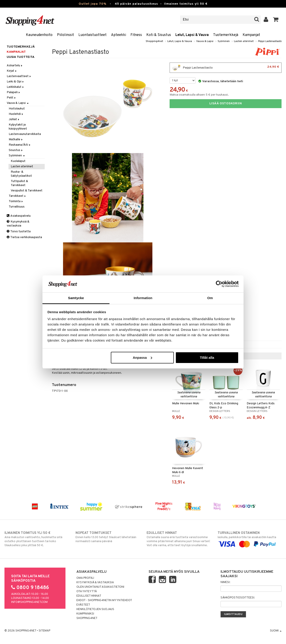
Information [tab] (143, 298)
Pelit (12, 98)
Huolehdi (16, 114)
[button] (276, 20)
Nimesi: (225, 582)
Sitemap (44, 631)
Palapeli (14, 92)
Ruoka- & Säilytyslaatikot (21, 174)
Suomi (276, 631)
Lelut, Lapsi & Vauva (192, 35)
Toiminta (16, 201)
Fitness (136, 35)
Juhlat (14, 119)
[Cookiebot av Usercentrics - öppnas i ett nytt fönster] (219, 284)
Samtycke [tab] (76, 298)
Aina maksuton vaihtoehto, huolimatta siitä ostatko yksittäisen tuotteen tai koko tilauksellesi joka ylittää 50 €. (36, 539)
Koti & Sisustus (159, 35)
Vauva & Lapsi (205, 41)
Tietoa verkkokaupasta (24, 237)
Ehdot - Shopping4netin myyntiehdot (104, 600)
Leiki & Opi (16, 82)
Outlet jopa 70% (93, 4)
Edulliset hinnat (89, 596)
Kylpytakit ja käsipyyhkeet (18, 127)
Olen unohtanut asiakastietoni (100, 587)
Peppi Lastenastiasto (270, 41)
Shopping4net (154, 41)
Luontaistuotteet (93, 35)
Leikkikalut (16, 87)
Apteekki (119, 35)
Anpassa (142, 358)
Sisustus (16, 150)
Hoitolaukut (17, 109)
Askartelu (15, 66)
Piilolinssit (65, 35)
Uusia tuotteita (21, 57)
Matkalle (16, 139)
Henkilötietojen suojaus (95, 609)
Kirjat (12, 71)
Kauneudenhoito (39, 35)
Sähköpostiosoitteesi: (238, 598)
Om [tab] (210, 298)
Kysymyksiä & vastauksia (18, 224)
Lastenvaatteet (19, 76)
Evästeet (83, 605)
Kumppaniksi (85, 614)
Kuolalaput (18, 161)
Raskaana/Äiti (20, 145)
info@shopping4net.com (29, 602)
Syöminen (224, 41)
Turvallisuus (17, 207)
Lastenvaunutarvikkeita (25, 134)
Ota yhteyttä (87, 592)
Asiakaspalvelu (19, 216)
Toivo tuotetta (19, 232)
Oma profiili (85, 578)
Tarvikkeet (18, 196)
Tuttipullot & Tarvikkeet (19, 183)
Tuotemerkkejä (226, 35)
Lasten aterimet (244, 41)
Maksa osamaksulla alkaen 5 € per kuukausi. (199, 95)
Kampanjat (251, 35)
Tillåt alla (207, 358)
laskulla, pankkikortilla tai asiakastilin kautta (250, 539)
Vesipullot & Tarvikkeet (27, 191)
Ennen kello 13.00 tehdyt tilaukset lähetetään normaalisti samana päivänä (107, 537)
